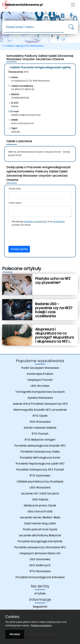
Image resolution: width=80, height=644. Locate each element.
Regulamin (40, 607)
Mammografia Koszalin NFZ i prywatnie (40, 410)
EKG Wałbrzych (40, 565)
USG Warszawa (40, 487)
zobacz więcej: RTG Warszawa (23, 46)
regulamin (59, 221)
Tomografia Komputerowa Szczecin (40, 392)
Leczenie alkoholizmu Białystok (40, 535)
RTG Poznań (40, 434)
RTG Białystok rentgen (40, 440)
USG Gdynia (40, 499)
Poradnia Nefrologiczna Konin (40, 458)
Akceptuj (15, 634)
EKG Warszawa (40, 422)
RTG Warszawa (40, 571)
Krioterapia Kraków (40, 374)
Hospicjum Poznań (40, 380)
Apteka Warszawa (40, 398)
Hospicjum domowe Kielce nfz (40, 553)
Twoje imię (15, 189)
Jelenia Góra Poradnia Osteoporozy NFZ (40, 404)
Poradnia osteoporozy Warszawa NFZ (40, 547)
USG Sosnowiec (40, 559)
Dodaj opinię (19, 249)
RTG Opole (40, 416)
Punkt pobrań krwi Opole (40, 529)
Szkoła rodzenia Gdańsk (40, 428)
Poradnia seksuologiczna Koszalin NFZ (40, 446)
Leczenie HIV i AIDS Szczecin (40, 493)
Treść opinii (15, 203)
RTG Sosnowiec (40, 476)
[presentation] (35, 236)
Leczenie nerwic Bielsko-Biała (40, 517)
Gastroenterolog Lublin (40, 523)
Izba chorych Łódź (40, 511)
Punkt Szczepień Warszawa (40, 368)
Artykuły (40, 593)
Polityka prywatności (41, 625)
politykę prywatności (35, 221)
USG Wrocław (40, 386)
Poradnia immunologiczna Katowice (40, 577)
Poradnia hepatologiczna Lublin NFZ (40, 464)
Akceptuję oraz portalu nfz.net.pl (38, 223)
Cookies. (13, 617)
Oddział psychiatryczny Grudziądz (40, 482)
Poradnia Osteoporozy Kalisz (40, 452)
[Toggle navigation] (73, 5)
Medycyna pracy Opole (40, 505)
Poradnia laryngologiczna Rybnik (40, 541)
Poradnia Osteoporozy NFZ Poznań (40, 470)
